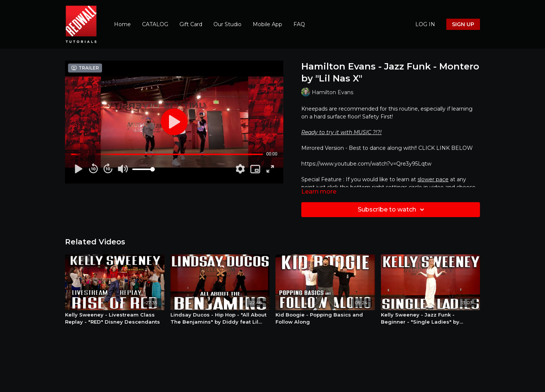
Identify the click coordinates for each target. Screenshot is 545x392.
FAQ (299, 24)
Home (122, 24)
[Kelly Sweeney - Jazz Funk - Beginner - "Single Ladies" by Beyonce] (431, 319)
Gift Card (191, 24)
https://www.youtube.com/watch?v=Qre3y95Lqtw (366, 164)
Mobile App (267, 24)
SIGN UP (463, 24)
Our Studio (227, 24)
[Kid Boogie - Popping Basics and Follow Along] (325, 319)
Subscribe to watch (392, 210)
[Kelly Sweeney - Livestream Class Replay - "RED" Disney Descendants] (115, 319)
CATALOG (155, 24)
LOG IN (425, 24)
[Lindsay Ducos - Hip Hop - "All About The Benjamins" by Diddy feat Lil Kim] (220, 319)
